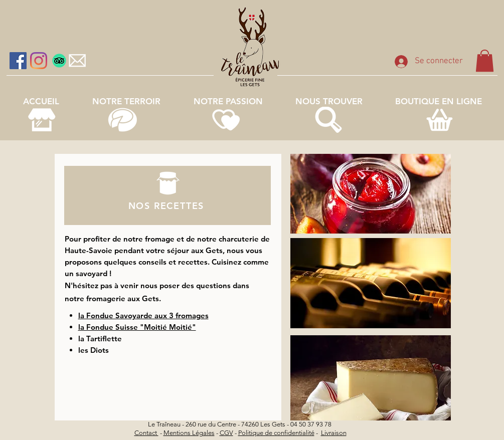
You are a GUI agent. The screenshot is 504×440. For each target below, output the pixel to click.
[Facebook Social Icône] (18, 61)
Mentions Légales (189, 433)
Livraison (334, 433)
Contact (146, 433)
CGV (226, 433)
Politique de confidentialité (276, 433)
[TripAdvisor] (59, 61)
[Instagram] (39, 61)
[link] (485, 61)
